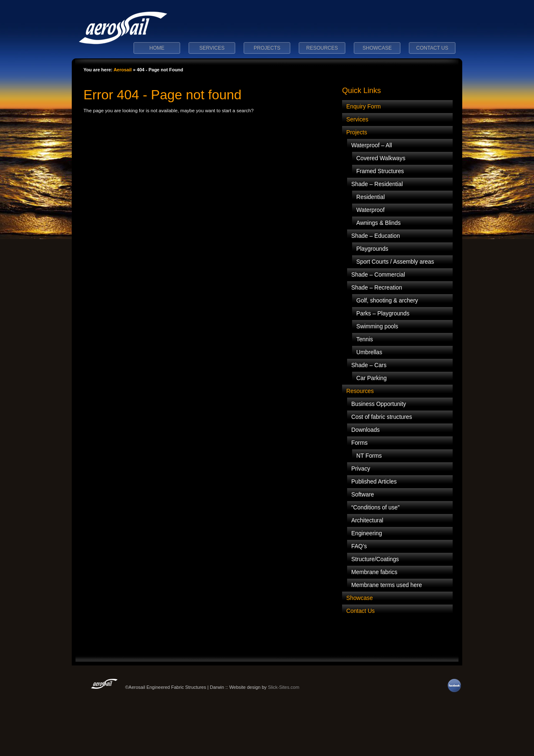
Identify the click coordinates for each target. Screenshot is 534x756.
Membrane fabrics (374, 572)
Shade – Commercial (378, 275)
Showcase (377, 48)
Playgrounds (372, 249)
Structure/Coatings (375, 559)
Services (212, 48)
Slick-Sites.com (283, 687)
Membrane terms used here (387, 585)
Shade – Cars (369, 365)
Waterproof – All (372, 145)
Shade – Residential (377, 184)
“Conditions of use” (375, 508)
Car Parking (372, 378)
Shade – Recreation (377, 288)
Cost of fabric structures (382, 417)
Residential (370, 197)
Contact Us (432, 48)
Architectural (367, 520)
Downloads (365, 430)
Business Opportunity (379, 404)
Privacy (361, 469)
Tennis (365, 339)
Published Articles (374, 482)
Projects (267, 48)
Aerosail (122, 70)
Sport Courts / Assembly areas (395, 262)
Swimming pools (377, 326)
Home (157, 48)
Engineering (367, 533)
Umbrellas (369, 352)
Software (363, 495)
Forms (359, 443)
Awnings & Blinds (378, 223)
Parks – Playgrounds (383, 314)
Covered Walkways (381, 158)
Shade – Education (376, 236)
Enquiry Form (364, 107)
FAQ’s (359, 546)
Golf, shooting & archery (387, 301)
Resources (322, 48)
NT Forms (369, 456)
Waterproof (370, 210)
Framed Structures (380, 171)
